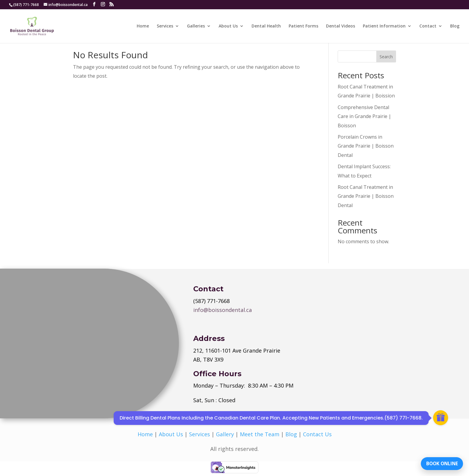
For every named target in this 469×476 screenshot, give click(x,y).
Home (143, 26)
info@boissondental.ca (223, 310)
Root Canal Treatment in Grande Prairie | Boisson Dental (366, 196)
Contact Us (317, 434)
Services (165, 26)
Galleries (196, 26)
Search (386, 57)
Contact (428, 26)
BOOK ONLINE (440, 463)
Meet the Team (260, 434)
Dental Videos (341, 26)
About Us (228, 26)
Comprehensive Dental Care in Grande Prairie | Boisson (364, 116)
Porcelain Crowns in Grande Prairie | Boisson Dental (366, 146)
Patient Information (384, 26)
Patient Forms (303, 26)
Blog (455, 26)
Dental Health (266, 26)
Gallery (225, 434)
